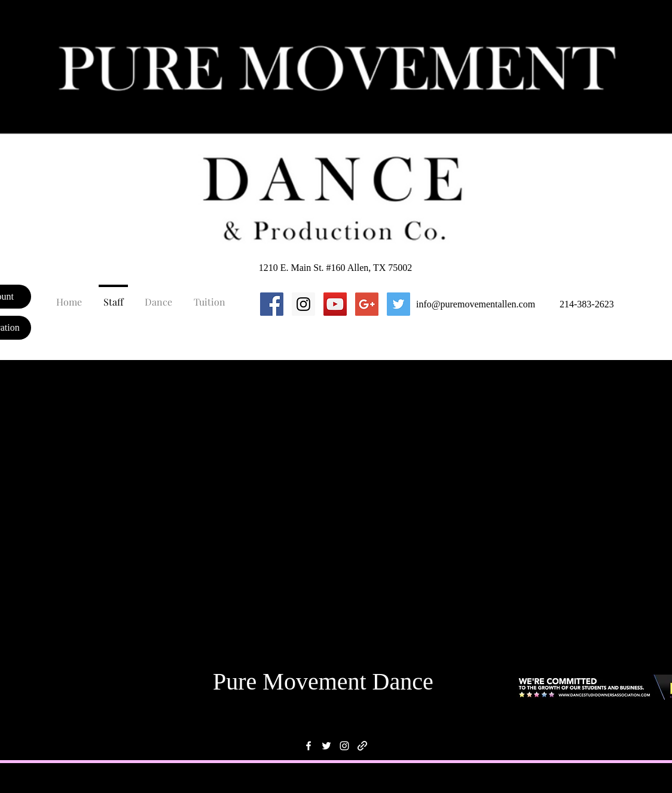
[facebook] (308, 746)
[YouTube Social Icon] (335, 304)
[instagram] (344, 746)
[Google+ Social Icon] (367, 304)
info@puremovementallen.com (476, 304)
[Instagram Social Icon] (303, 304)
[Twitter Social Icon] (398, 304)
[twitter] (326, 746)
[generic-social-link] (362, 746)
